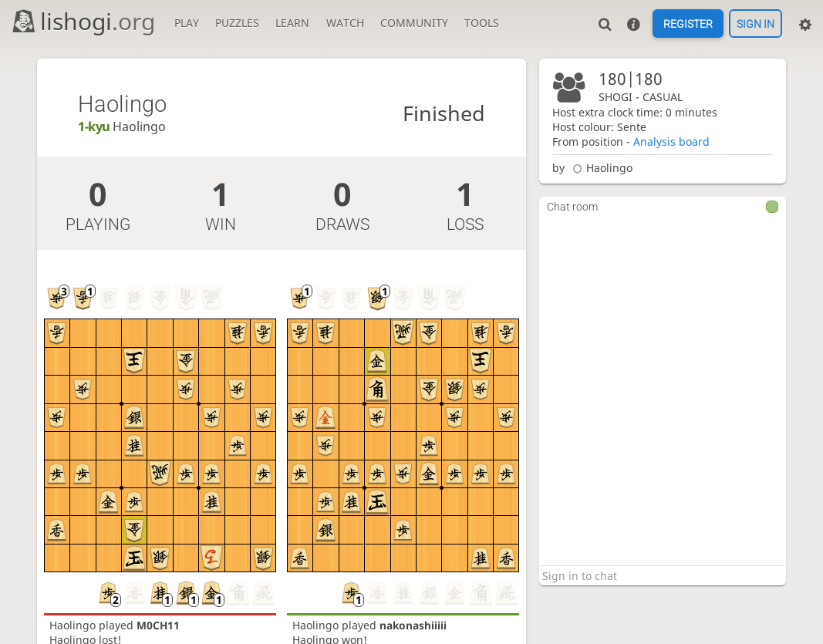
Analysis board (671, 142)
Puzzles (237, 23)
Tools (482, 23)
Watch (345, 23)
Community (414, 23)
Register (688, 24)
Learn (292, 23)
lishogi (83, 21)
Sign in (756, 24)
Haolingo (600, 168)
